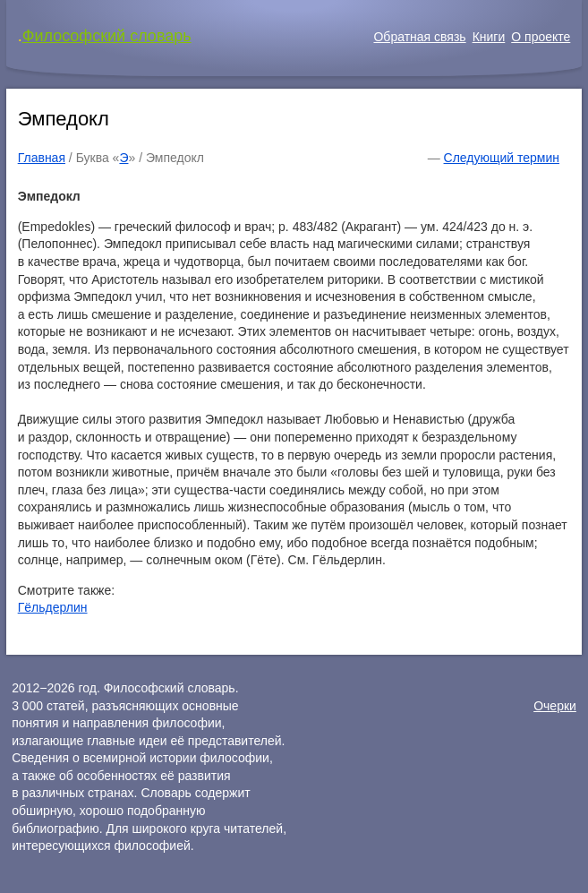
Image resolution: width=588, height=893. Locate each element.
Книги (489, 37)
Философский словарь (107, 36)
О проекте (541, 37)
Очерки (555, 706)
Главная (42, 158)
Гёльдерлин (53, 607)
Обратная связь (419, 37)
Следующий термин (502, 158)
